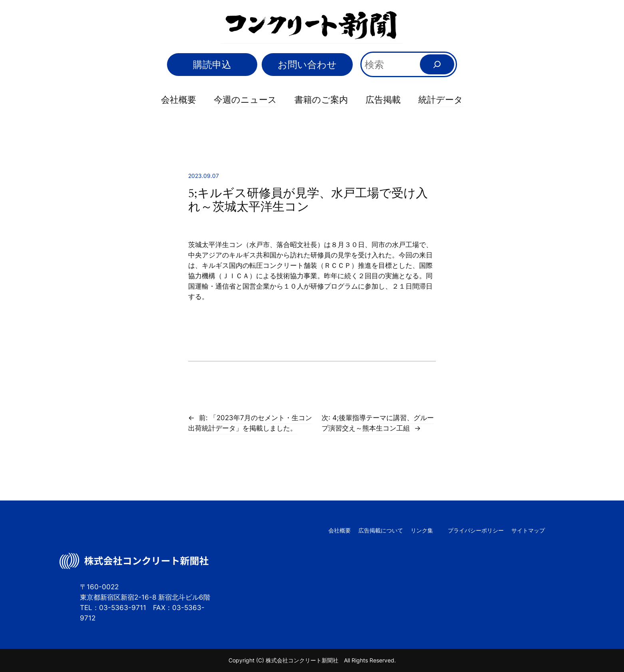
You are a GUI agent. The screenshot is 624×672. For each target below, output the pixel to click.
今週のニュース (245, 100)
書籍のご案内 (321, 100)
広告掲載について (381, 530)
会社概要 (179, 100)
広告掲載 (383, 100)
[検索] (437, 64)
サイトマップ (528, 530)
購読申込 (212, 65)
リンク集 (422, 530)
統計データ (441, 100)
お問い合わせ (307, 65)
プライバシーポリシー (476, 530)
